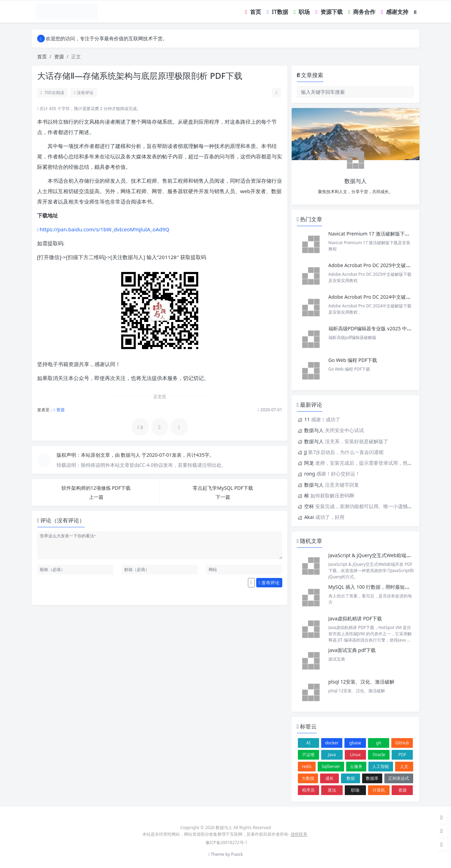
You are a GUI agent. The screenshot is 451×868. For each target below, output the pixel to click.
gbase (355, 743)
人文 (404, 766)
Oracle (379, 755)
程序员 (308, 790)
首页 (42, 56)
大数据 (308, 778)
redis (307, 766)
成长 (329, 778)
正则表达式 (399, 778)
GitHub (402, 743)
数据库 (372, 778)
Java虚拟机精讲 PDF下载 (355, 618)
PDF (402, 755)
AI (308, 743)
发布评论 (269, 582)
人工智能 (381, 766)
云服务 (356, 766)
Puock (237, 854)
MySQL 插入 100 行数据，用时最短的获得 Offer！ (383, 587)
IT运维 (308, 755)
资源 (59, 56)
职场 (355, 790)
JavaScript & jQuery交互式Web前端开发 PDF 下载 (383, 555)
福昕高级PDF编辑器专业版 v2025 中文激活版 (377, 328)
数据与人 (131, 455)
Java (332, 755)
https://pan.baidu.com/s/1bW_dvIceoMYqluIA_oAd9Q (105, 229)
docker (332, 743)
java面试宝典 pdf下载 (352, 650)
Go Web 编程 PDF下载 (353, 360)
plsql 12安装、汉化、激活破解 (362, 682)
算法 (332, 790)
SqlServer (331, 766)
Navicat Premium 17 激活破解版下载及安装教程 (382, 234)
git (379, 743)
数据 (351, 778)
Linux (355, 755)
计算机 (379, 790)
